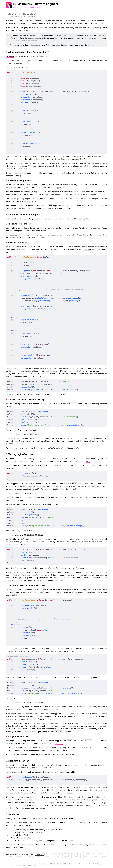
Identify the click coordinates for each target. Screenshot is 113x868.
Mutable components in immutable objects (28, 399)
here (88, 461)
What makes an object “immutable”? (28, 52)
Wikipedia (10, 56)
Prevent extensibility (17, 243)
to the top (39, 855)
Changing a (19, 761)
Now (39, 7)
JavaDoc (59, 743)
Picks (25, 7)
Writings (17, 7)
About (32, 7)
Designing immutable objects (24, 214)
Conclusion (14, 814)
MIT (95, 864)
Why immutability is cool (19, 181)
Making (21, 454)
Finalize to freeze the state (20, 224)
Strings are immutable (18, 736)
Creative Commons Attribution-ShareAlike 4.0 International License (58, 864)
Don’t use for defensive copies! (27, 585)
